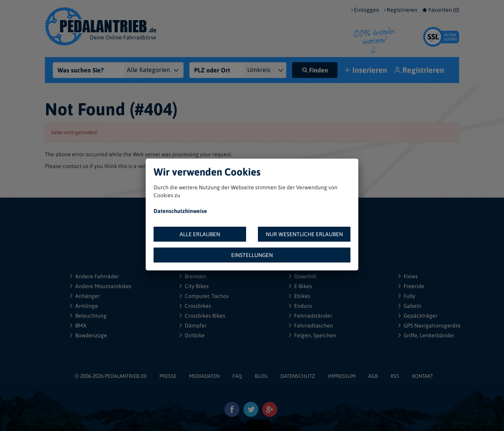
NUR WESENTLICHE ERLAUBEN (304, 234)
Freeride (414, 286)
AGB (373, 376)
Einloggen (367, 10)
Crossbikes (198, 306)
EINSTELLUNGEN (252, 255)
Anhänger (87, 296)
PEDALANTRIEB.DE (126, 376)
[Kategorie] (158, 70)
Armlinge (87, 306)
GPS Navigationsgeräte (432, 326)
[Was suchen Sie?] (91, 70)
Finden (315, 70)
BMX (81, 326)
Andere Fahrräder (97, 276)
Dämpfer (196, 326)
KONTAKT (422, 376)
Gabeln (412, 306)
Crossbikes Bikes (205, 316)
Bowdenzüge (91, 335)
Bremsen (195, 276)
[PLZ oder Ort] (217, 70)
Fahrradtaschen (314, 326)
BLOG (261, 376)
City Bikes (197, 286)
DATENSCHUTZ (298, 376)
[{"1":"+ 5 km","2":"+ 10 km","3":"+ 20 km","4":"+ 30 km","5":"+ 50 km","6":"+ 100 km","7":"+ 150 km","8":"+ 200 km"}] (269, 70)
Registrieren (402, 10)
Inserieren (367, 71)
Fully (409, 296)
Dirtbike (195, 335)
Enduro (303, 306)
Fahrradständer (313, 316)
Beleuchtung (91, 316)
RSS (395, 376)
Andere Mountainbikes (103, 286)
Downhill (305, 276)
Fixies (411, 276)
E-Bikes (303, 286)
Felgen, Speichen (315, 335)
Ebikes (302, 296)
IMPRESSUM (342, 376)
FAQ (237, 376)
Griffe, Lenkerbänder (429, 335)
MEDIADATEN (204, 376)
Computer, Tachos (207, 296)
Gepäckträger (421, 316)
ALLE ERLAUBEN (200, 234)
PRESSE (168, 376)
